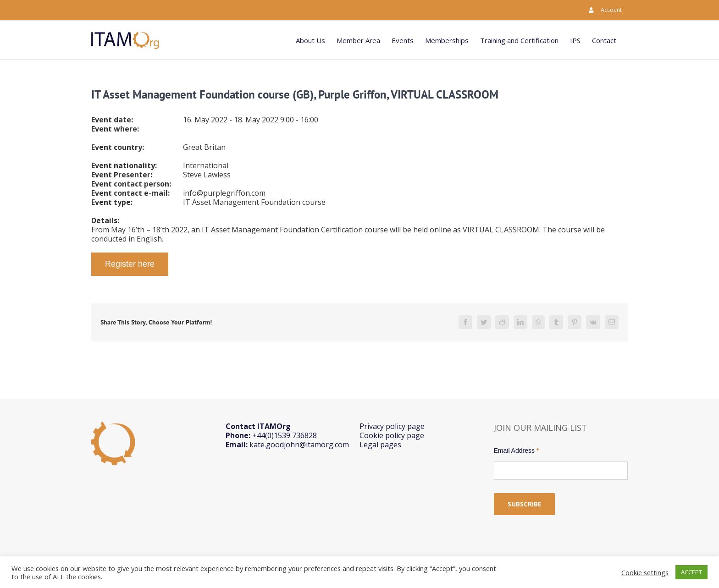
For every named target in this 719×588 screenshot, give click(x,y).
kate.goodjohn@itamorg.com (299, 445)
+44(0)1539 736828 (285, 435)
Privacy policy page (392, 426)
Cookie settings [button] (645, 572)
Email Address (517, 451)
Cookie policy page (392, 435)
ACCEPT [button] (691, 572)
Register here (130, 264)
